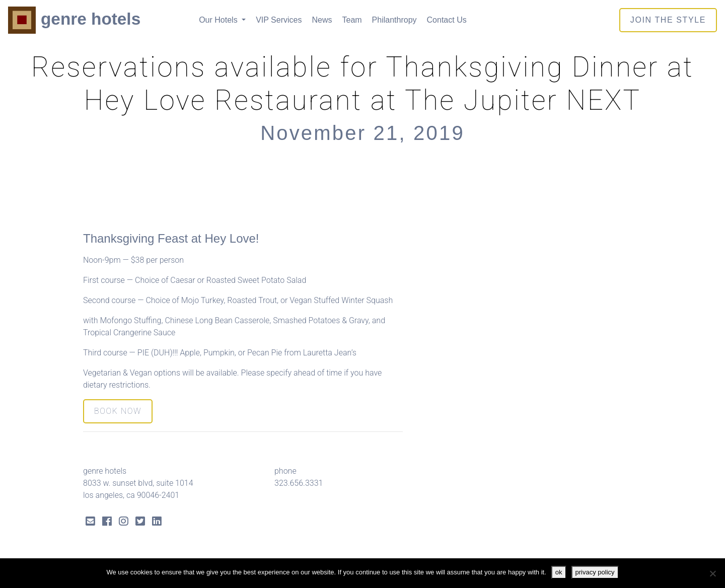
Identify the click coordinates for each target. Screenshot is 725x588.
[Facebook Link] (107, 522)
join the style (668, 20)
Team (352, 20)
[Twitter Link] (140, 522)
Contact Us (447, 20)
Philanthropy (394, 20)
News (322, 20)
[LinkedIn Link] (157, 522)
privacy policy (595, 572)
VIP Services (279, 20)
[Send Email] (90, 522)
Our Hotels (219, 20)
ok (559, 572)
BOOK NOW (118, 411)
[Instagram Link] (124, 522)
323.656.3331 (299, 483)
